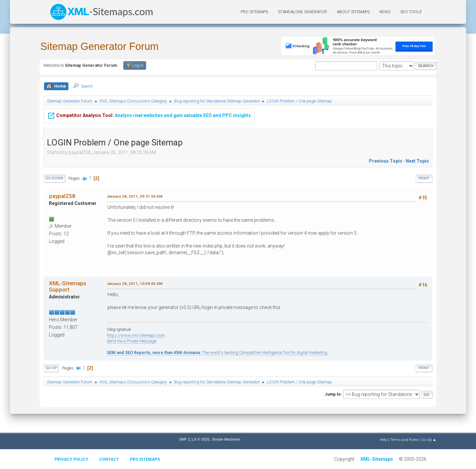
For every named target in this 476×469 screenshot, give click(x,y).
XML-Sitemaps (377, 459)
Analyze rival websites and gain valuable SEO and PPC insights (149, 115)
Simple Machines (226, 439)
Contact (109, 459)
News (385, 12)
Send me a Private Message (132, 341)
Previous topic (386, 161)
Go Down (54, 178)
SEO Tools (411, 12)
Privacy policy (71, 459)
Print (424, 178)
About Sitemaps (353, 12)
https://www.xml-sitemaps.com (136, 335)
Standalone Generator (302, 12)
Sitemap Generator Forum (99, 46)
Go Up (51, 368)
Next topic (417, 161)
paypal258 (62, 196)
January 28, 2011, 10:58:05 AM (135, 284)
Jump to (333, 394)
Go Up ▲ (429, 440)
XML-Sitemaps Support (68, 286)
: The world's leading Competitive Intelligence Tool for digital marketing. (218, 352)
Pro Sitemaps (145, 459)
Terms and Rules (404, 440)
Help (383, 440)
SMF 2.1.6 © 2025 (194, 439)
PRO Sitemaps (254, 12)
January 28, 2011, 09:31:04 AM (135, 196)
